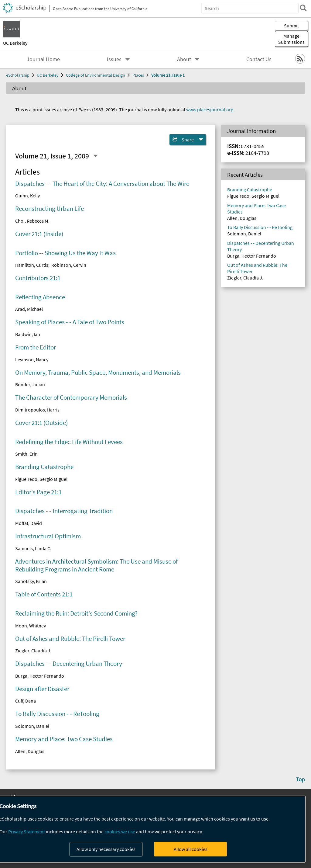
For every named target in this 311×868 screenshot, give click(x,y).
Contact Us (259, 59)
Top (300, 779)
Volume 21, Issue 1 (168, 75)
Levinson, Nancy (32, 359)
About (184, 59)
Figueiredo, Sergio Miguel (41, 479)
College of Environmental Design (96, 75)
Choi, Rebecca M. (32, 221)
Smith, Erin (26, 454)
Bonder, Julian (30, 384)
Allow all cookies (191, 849)
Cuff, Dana (26, 701)
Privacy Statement (27, 832)
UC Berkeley (15, 43)
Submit (291, 26)
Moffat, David (29, 523)
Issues (114, 59)
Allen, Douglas (30, 751)
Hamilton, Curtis (32, 265)
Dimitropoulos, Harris (37, 410)
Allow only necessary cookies (106, 849)
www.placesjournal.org (210, 109)
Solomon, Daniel (32, 726)
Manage (291, 39)
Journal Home (43, 59)
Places (138, 75)
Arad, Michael (29, 309)
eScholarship (18, 75)
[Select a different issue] (95, 156)
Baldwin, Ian (28, 334)
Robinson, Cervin (69, 265)
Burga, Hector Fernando (40, 676)
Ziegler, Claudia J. (33, 651)
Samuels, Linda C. (33, 548)
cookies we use (120, 832)
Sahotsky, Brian (31, 581)
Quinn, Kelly (27, 196)
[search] (303, 8)
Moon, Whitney (31, 626)
